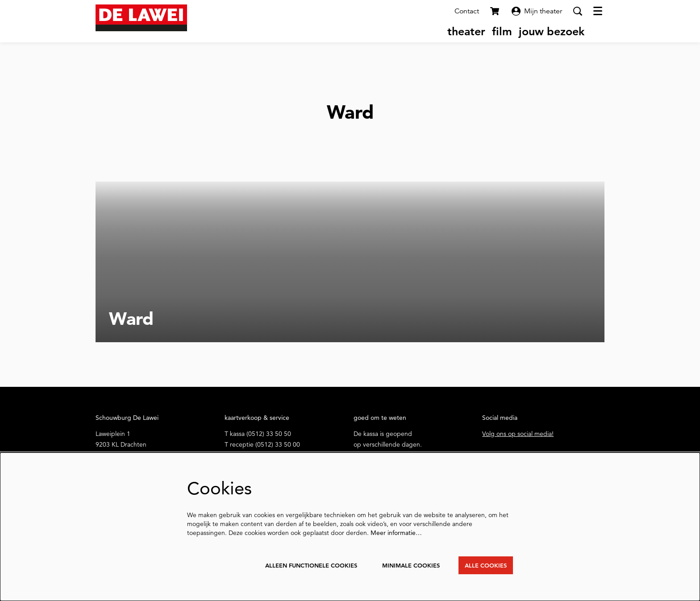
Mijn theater (537, 11)
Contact (467, 11)
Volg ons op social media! (518, 434)
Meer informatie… (396, 532)
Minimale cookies (405, 565)
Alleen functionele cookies (298, 565)
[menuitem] (466, 31)
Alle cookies (484, 565)
